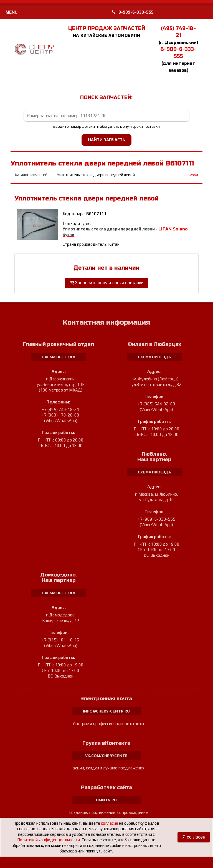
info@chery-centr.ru (106, 711)
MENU (12, 12)
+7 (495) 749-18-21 (61, 409)
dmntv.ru (106, 800)
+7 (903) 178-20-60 (61, 415)
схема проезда (59, 357)
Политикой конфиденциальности (49, 840)
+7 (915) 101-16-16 (61, 640)
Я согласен (194, 837)
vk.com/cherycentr (106, 756)
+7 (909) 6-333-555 (157, 519)
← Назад (191, 175)
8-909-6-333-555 (133, 12)
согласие (110, 823)
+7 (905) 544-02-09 (157, 404)
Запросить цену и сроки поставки (106, 283)
